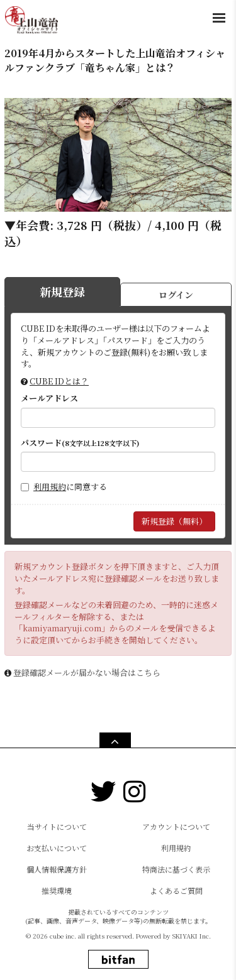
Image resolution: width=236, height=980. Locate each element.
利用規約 (50, 487)
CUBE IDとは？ (59, 381)
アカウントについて (176, 826)
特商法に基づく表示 (176, 869)
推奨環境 (57, 890)
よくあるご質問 (176, 890)
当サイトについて (57, 826)
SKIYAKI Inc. (192, 936)
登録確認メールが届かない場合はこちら (87, 672)
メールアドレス (49, 398)
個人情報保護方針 (57, 869)
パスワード (80, 443)
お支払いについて (57, 848)
